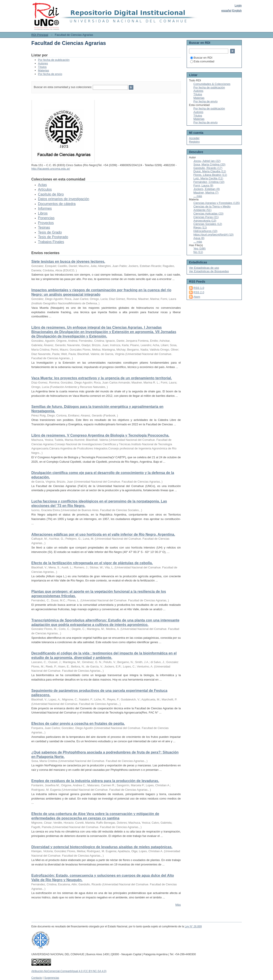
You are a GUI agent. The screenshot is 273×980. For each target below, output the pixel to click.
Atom (197, 297)
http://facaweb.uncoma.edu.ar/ (51, 169)
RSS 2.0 (199, 292)
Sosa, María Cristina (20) (210, 164)
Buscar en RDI (201, 58)
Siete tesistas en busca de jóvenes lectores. (68, 262)
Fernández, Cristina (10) (209, 182)
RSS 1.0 (199, 288)
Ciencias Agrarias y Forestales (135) (217, 203)
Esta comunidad (202, 61)
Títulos (42, 67)
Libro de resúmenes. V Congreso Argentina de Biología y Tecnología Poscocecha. (100, 435)
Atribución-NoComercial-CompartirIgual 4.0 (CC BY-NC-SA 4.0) (69, 971)
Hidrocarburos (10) (205, 231)
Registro (194, 142)
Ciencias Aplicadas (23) (209, 214)
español (227, 11)
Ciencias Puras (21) (206, 217)
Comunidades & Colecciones (212, 84)
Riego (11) (200, 227)
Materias (44, 70)
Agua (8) (199, 238)
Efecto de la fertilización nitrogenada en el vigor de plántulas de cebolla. (92, 563)
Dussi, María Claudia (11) (210, 171)
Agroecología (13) (205, 221)
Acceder (194, 138)
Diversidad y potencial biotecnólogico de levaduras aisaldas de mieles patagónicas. (102, 847)
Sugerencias (52, 978)
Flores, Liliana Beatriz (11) (210, 175)
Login (238, 5)
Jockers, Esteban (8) (207, 189)
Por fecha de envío (50, 74)
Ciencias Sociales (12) (208, 224)
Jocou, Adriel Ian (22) (207, 161)
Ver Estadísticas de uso (204, 268)
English (237, 11)
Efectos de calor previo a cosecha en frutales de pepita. (78, 724)
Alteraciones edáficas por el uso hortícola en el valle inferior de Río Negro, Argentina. (103, 534)
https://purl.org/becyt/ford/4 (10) (214, 235)
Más (178, 905)
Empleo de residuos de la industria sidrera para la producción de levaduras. (95, 781)
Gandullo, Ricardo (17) (208, 168)
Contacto (37, 978)
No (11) (198, 252)
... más (198, 196)
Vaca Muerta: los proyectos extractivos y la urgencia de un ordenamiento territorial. (102, 378)
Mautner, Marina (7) (206, 193)
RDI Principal (40, 35)
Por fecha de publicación (54, 60)
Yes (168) (200, 248)
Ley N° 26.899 (193, 926)
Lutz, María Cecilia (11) (208, 178)
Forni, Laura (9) (203, 185)
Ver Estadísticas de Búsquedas (209, 271)
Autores (43, 63)
